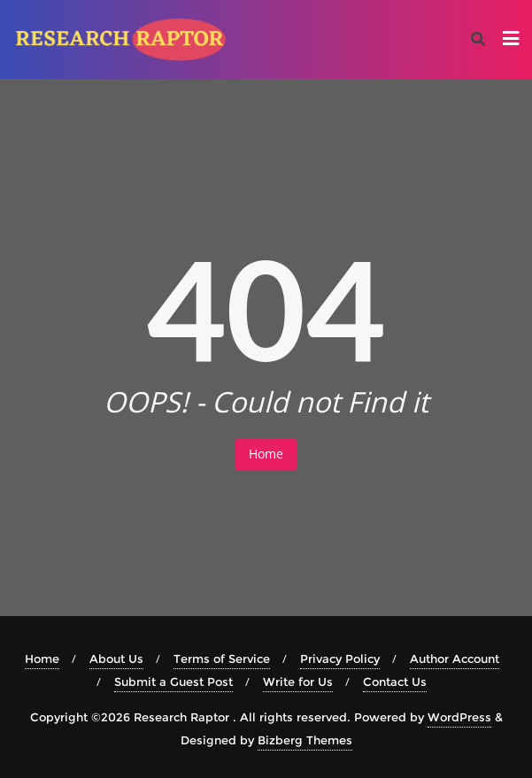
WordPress (459, 717)
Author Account (455, 659)
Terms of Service (222, 659)
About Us (116, 659)
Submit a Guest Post (173, 682)
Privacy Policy (340, 659)
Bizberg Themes (305, 740)
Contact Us (395, 682)
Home (266, 454)
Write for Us (298, 682)
